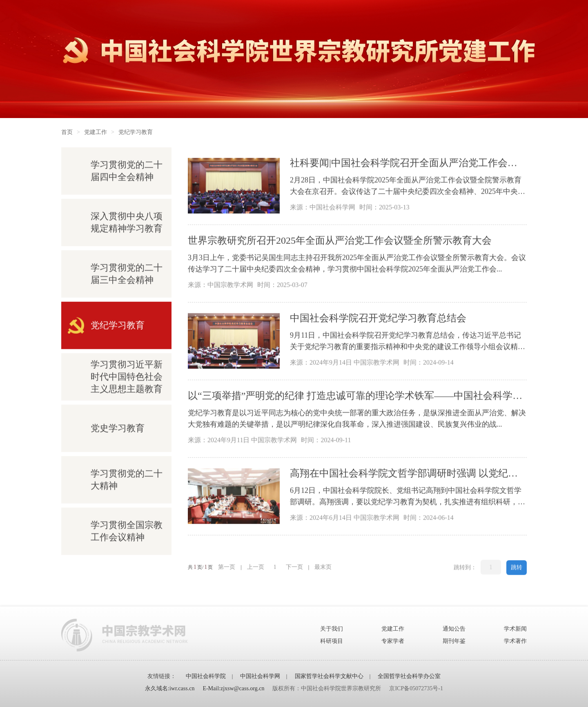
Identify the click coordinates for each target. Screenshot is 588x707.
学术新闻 (515, 629)
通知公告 (454, 629)
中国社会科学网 (260, 676)
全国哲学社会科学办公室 (409, 676)
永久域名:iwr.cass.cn (170, 688)
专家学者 (393, 641)
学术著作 (515, 641)
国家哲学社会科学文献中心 (329, 676)
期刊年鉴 (454, 641)
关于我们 (332, 629)
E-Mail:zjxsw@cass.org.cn (233, 688)
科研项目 (332, 641)
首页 (67, 132)
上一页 (256, 568)
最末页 (323, 568)
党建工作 (96, 132)
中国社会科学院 (206, 676)
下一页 (294, 568)
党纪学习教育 (136, 132)
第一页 (227, 568)
